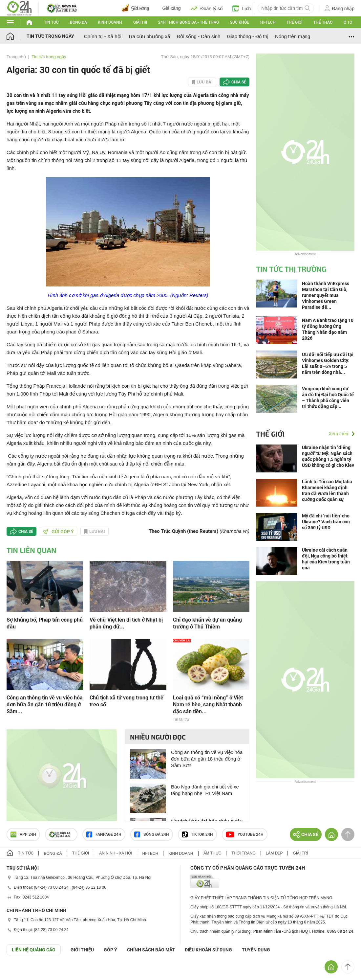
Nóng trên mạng (293, 36)
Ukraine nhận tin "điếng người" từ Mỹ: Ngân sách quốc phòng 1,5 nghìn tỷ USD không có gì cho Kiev (328, 456)
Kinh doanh (110, 22)
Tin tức (51, 22)
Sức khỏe (240, 22)
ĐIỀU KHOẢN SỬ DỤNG (208, 950)
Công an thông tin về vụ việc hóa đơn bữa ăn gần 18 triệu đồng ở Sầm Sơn (207, 759)
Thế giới (294, 22)
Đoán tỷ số (207, 8)
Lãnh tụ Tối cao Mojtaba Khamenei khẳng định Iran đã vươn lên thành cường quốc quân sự (327, 490)
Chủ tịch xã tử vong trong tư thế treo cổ (127, 701)
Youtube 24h (245, 834)
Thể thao (323, 22)
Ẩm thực (212, 853)
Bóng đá (78, 22)
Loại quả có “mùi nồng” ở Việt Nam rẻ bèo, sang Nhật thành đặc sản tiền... (208, 705)
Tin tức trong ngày (50, 36)
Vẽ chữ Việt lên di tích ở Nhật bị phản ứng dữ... (126, 623)
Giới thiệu (82, 950)
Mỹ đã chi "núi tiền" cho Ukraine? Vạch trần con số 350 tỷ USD (326, 522)
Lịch (242, 8)
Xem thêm (339, 434)
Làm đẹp (274, 853)
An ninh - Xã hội (116, 853)
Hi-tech (268, 22)
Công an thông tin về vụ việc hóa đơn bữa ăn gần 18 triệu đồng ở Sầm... (45, 705)
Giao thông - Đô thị (248, 36)
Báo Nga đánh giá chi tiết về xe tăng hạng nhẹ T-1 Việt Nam (205, 790)
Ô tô (348, 22)
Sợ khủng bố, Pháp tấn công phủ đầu (45, 623)
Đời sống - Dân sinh (198, 36)
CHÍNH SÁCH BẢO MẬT (151, 950)
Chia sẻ (239, 82)
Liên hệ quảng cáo (34, 950)
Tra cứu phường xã (149, 36)
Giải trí (140, 22)
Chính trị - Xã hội (103, 36)
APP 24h (23, 834)
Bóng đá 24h (152, 834)
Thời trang (243, 853)
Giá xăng (172, 8)
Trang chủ (16, 57)
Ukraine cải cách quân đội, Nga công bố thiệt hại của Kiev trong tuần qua (326, 559)
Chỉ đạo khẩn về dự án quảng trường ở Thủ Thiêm (207, 623)
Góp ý (110, 950)
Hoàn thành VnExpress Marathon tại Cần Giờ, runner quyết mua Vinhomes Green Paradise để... (326, 295)
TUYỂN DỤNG (256, 950)
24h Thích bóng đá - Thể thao (189, 22)
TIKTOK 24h (197, 834)
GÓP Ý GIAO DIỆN (19, 971)
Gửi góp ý (58, 532)
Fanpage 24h (104, 834)
